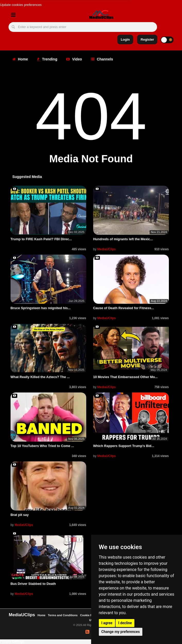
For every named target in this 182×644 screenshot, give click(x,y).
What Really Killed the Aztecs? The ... (40, 377)
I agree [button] (107, 623)
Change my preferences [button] (121, 632)
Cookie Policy (90, 615)
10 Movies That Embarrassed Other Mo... (125, 377)
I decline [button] (125, 623)
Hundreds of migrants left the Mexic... (123, 239)
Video (74, 59)
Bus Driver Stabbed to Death (33, 584)
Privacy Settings (12, 642)
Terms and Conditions (63, 615)
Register (147, 39)
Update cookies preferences (21, 5)
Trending (47, 59)
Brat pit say (20, 515)
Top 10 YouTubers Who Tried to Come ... (42, 446)
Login (125, 39)
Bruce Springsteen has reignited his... (41, 308)
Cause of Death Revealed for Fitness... (124, 308)
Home (20, 59)
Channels (102, 59)
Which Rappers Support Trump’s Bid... (124, 446)
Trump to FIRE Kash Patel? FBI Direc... (41, 239)
